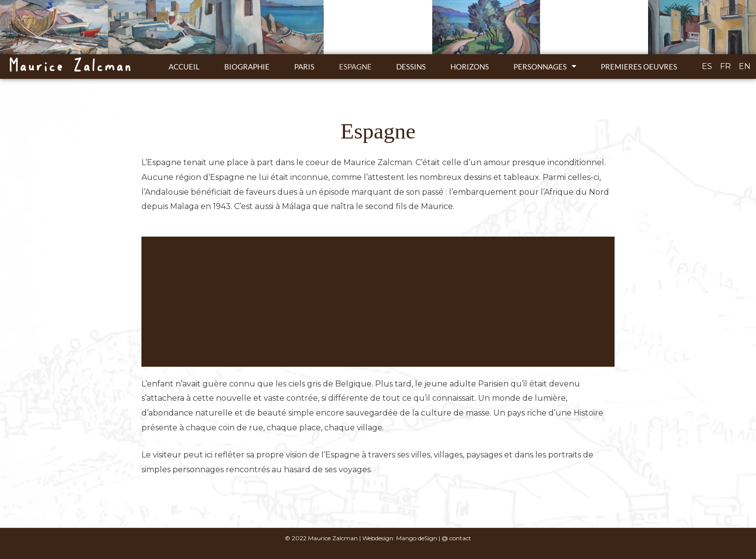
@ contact (456, 538)
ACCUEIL (184, 67)
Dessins (411, 67)
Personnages (545, 66)
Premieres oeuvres (639, 67)
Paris (304, 67)
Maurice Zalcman (70, 66)
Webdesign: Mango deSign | (402, 538)
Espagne (355, 67)
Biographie (247, 67)
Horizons (470, 67)
